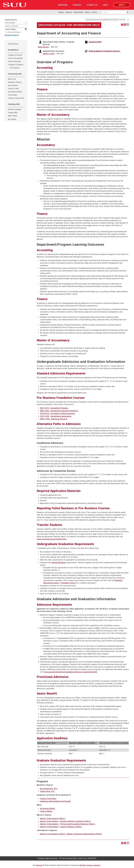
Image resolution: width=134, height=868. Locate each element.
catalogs (39, 865)
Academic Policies (15, 82)
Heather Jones (49, 54)
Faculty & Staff (13, 89)
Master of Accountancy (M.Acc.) (53, 819)
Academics (77, 5)
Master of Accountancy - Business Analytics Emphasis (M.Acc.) (65, 821)
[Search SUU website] (116, 12)
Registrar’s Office (68, 583)
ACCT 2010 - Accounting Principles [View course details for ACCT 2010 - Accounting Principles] (54, 408)
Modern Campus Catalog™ (90, 865)
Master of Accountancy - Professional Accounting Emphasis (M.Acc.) (68, 824)
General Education (15, 61)
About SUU (12, 79)
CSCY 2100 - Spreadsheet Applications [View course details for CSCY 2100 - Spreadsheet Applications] (56, 416)
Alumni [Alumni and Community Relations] (87, 12)
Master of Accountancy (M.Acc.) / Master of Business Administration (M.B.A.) (71, 834)
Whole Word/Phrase (14, 32)
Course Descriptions (15, 58)
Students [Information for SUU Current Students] (69, 12)
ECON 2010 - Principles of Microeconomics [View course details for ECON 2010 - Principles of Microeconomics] (58, 414)
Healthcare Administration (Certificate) (55, 801)
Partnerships (13, 95)
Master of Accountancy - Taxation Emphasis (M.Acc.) (61, 827)
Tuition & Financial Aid (16, 98)
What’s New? (13, 116)
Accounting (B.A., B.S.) (49, 789)
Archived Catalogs (15, 109)
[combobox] (107, 20)
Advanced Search (12, 35)
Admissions (63, 5)
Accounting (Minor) (48, 809)
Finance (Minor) (46, 811)
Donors (94, 12)
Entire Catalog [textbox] (10, 23)
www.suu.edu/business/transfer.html (52, 539)
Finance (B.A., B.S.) (47, 791)
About (106, 5)
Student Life (92, 5)
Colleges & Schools (15, 55)
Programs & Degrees (16, 65)
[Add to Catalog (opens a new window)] (122, 25)
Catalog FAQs (13, 113)
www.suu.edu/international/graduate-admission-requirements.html (71, 672)
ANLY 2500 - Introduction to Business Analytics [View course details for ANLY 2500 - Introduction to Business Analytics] (59, 411)
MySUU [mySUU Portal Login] (61, 12)
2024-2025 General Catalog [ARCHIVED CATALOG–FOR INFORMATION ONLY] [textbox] (108, 20)
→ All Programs (14, 68)
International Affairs (15, 92)
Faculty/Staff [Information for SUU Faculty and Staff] (78, 12)
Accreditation (13, 85)
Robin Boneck (43, 47)
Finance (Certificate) (48, 799)
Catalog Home (13, 44)
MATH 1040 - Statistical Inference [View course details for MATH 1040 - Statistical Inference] (54, 419)
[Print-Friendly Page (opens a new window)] (125, 25)
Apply (122, 5)
